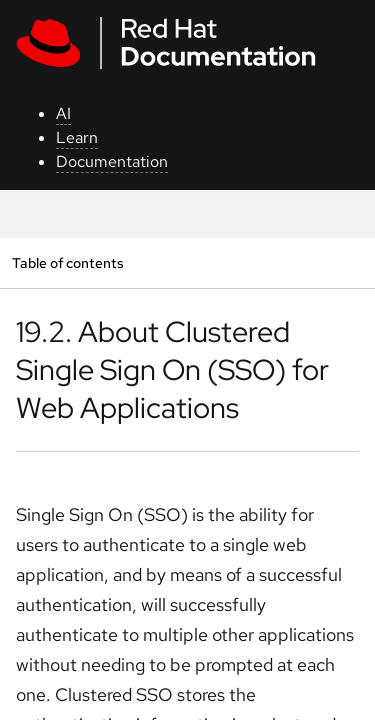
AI (63, 113)
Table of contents (67, 262)
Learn (77, 137)
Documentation (112, 161)
